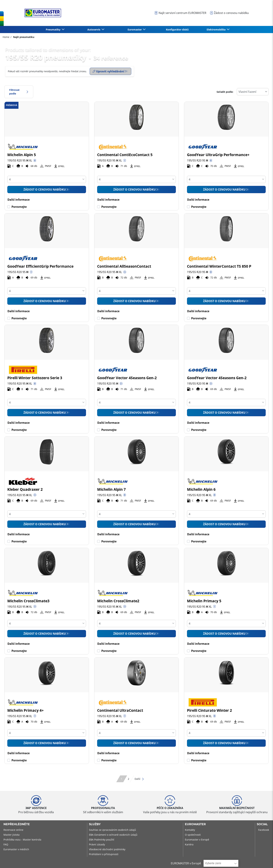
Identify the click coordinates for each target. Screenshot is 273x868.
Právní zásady (97, 844)
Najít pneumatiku (23, 37)
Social (262, 824)
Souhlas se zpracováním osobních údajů (112, 830)
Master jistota (11, 835)
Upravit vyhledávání (108, 71)
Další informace (19, 200)
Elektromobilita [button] (216, 29)
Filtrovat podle (19, 92)
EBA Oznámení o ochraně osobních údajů (113, 835)
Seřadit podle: (225, 92)
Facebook (264, 830)
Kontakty (190, 830)
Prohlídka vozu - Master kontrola (22, 840)
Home (6, 37)
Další (139, 779)
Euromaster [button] (135, 29)
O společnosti (193, 835)
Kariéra (189, 844)
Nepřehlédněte (17, 824)
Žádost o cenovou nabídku (45, 190)
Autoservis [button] (94, 29)
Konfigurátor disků (177, 29)
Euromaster (195, 824)
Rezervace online (13, 830)
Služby (95, 824)
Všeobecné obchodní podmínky (107, 849)
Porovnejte (19, 207)
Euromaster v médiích (16, 849)
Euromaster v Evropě (197, 840)
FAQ (6, 844)
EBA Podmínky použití (102, 840)
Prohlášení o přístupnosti (104, 854)
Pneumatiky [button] (53, 29)
